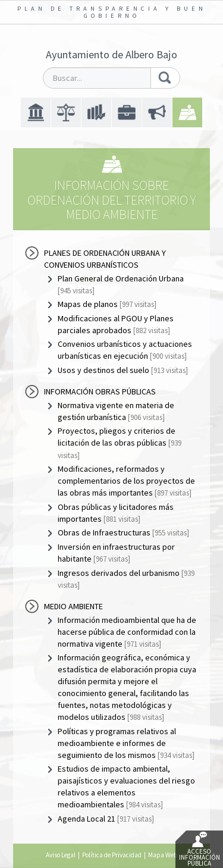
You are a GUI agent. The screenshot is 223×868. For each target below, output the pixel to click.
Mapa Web (163, 855)
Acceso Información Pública (200, 850)
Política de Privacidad (112, 855)
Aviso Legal (61, 855)
